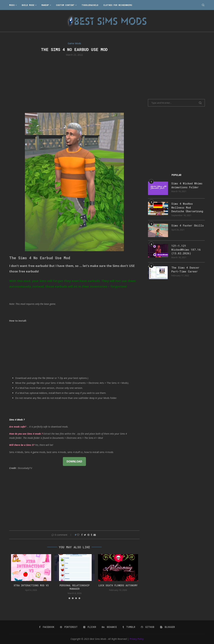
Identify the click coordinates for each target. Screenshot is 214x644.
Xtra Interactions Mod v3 (31, 585)
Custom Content (65, 5)
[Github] (148, 627)
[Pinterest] (69, 627)
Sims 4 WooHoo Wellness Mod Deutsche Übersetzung (187, 207)
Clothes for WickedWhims (118, 5)
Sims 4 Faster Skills (188, 225)
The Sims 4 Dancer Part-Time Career (185, 269)
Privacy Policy (136, 639)
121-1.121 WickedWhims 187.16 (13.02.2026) (186, 249)
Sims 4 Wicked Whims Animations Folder (187, 185)
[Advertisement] (74, 84)
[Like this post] (78, 535)
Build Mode (28, 5)
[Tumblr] (129, 627)
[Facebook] (47, 627)
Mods (12, 5)
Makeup (45, 5)
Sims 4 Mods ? (17, 420)
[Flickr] (90, 627)
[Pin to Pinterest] (88, 535)
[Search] (203, 5)
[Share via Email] (95, 535)
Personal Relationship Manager (74, 587)
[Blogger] (167, 627)
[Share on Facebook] (82, 535)
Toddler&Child (90, 5)
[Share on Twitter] (85, 535)
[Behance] (109, 627)
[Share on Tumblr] (91, 535)
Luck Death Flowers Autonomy (118, 585)
